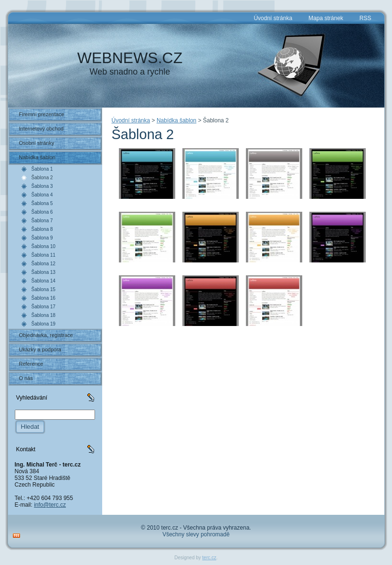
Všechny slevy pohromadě (196, 534)
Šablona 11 (44, 255)
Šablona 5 (42, 203)
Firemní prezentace (42, 114)
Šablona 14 (44, 281)
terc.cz (209, 558)
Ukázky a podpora (40, 349)
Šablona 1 (42, 169)
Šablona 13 (44, 272)
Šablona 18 (44, 315)
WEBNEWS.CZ (130, 58)
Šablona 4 (42, 195)
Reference (31, 364)
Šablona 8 (42, 229)
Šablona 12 (44, 264)
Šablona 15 (44, 289)
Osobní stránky (37, 143)
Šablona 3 (42, 186)
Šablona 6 (42, 212)
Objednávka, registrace (46, 335)
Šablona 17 (44, 307)
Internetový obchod (42, 129)
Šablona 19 (44, 324)
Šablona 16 (44, 298)
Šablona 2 (42, 178)
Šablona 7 (42, 221)
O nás (26, 378)
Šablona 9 (42, 238)
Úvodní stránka (131, 120)
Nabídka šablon (37, 157)
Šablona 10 (44, 246)
